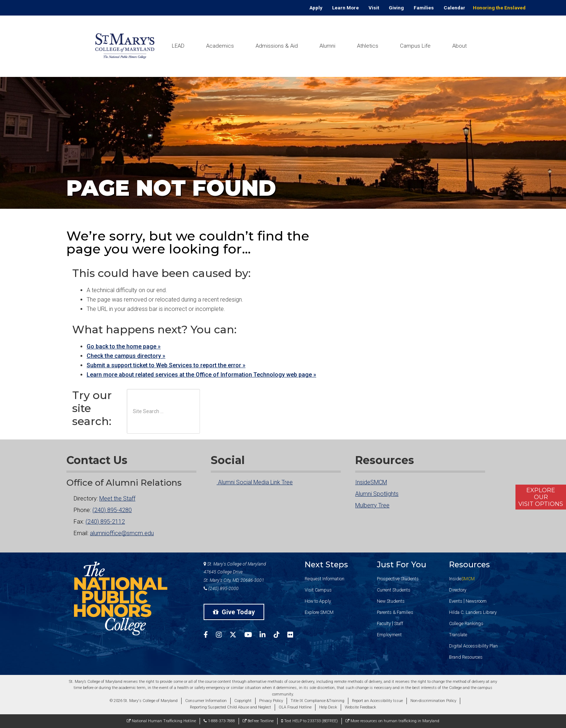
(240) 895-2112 (105, 522)
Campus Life (415, 46)
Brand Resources (466, 657)
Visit (374, 8)
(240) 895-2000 (221, 588)
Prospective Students (398, 579)
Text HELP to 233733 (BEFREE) (310, 721)
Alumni (327, 46)
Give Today (234, 612)
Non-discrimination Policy (433, 701)
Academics (220, 46)
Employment (389, 635)
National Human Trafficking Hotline (161, 721)
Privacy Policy (271, 701)
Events (456, 601)
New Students (391, 601)
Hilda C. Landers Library (473, 612)
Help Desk (328, 707)
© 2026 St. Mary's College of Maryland (144, 701)
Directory (458, 590)
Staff (399, 623)
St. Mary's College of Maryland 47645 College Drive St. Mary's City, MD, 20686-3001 (235, 572)
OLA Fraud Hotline (295, 707)
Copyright (243, 701)
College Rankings (466, 623)
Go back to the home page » (124, 346)
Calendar (454, 8)
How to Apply (318, 601)
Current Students (394, 590)
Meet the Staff (117, 499)
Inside (462, 579)
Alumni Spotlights (377, 494)
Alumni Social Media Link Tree (252, 482)
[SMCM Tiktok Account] (280, 636)
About (460, 46)
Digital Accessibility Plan (473, 646)
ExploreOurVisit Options (541, 497)
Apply (316, 8)
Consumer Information (206, 701)
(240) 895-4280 (112, 510)
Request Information (325, 579)
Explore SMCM (319, 612)
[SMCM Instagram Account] (223, 636)
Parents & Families (395, 612)
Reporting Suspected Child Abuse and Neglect (230, 707)
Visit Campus (318, 590)
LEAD (178, 46)
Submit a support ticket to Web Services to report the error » (166, 365)
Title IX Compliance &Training (317, 701)
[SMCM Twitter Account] (237, 636)
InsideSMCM (371, 482)
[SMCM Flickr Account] (294, 636)
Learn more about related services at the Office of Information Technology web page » (201, 375)
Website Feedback (360, 707)
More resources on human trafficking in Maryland (392, 721)
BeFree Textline (258, 721)
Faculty (384, 623)
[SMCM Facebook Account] (210, 636)
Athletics (368, 46)
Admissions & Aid (277, 46)
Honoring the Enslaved (499, 8)
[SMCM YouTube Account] (252, 636)
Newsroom (476, 601)
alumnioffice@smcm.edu (122, 533)
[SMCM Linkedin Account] (266, 636)
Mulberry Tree (372, 505)
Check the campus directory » (126, 356)
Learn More (345, 8)
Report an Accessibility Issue (377, 701)
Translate (458, 635)
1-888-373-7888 (219, 721)
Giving (396, 8)
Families (424, 8)
